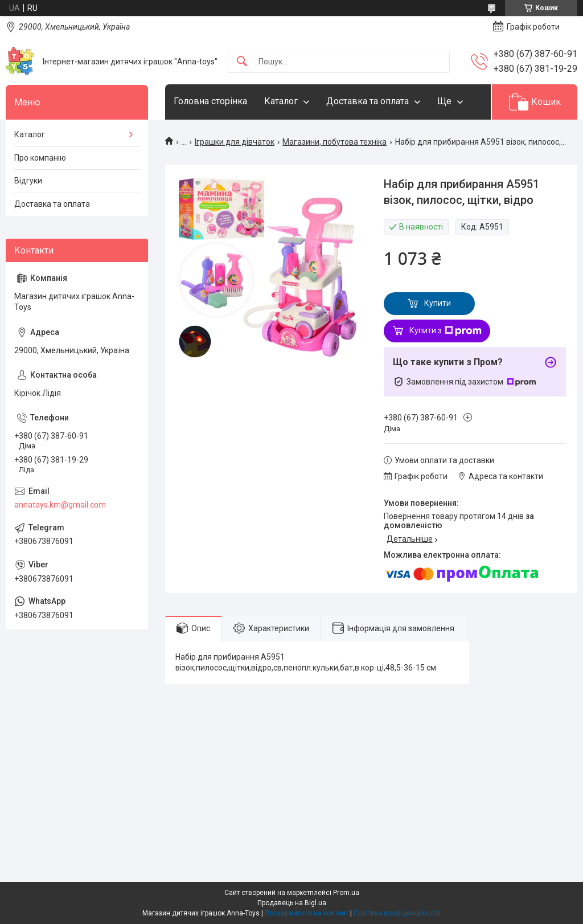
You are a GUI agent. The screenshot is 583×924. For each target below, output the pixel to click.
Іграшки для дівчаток (235, 142)
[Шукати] (242, 62)
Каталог (281, 101)
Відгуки (28, 181)
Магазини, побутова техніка (334, 142)
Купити (438, 303)
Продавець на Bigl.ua (292, 903)
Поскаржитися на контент (307, 913)
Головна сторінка (210, 101)
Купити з (446, 331)
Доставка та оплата (368, 101)
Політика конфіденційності (397, 913)
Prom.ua (346, 893)
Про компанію (40, 158)
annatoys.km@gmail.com (60, 505)
